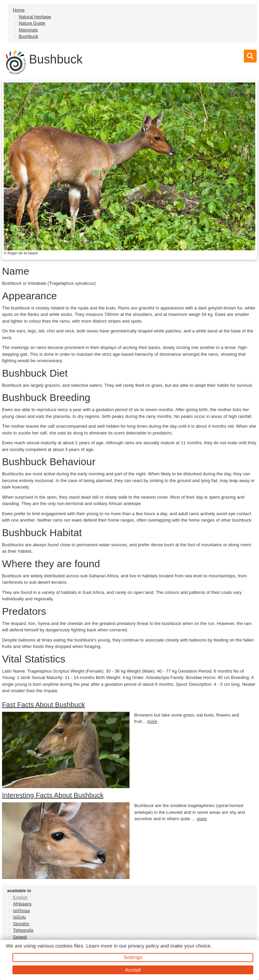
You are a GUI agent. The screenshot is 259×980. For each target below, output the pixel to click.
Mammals (28, 30)
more (152, 721)
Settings (133, 957)
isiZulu (19, 917)
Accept (133, 970)
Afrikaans (22, 904)
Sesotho (21, 924)
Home (19, 10)
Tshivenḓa (23, 930)
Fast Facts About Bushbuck (44, 705)
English (20, 897)
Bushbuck (28, 36)
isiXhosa (21, 911)
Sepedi (20, 937)
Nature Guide (32, 23)
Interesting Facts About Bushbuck (53, 795)
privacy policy (143, 946)
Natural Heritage (35, 17)
